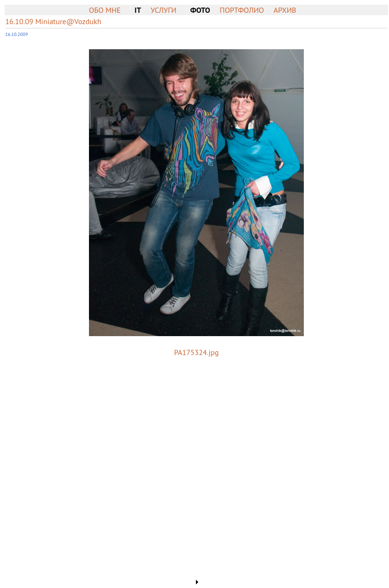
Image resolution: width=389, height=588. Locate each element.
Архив (285, 10)
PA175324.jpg (197, 352)
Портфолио (242, 10)
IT (138, 10)
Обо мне (105, 10)
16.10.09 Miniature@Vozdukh (53, 21)
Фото (200, 10)
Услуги (163, 10)
